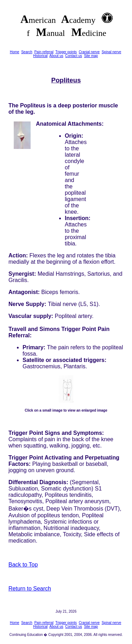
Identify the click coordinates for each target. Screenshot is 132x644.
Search (27, 52)
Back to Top (23, 565)
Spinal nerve (112, 52)
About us (56, 56)
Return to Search (30, 589)
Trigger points (66, 52)
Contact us (74, 56)
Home (15, 52)
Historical (40, 56)
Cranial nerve (89, 52)
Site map (91, 56)
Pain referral (44, 52)
